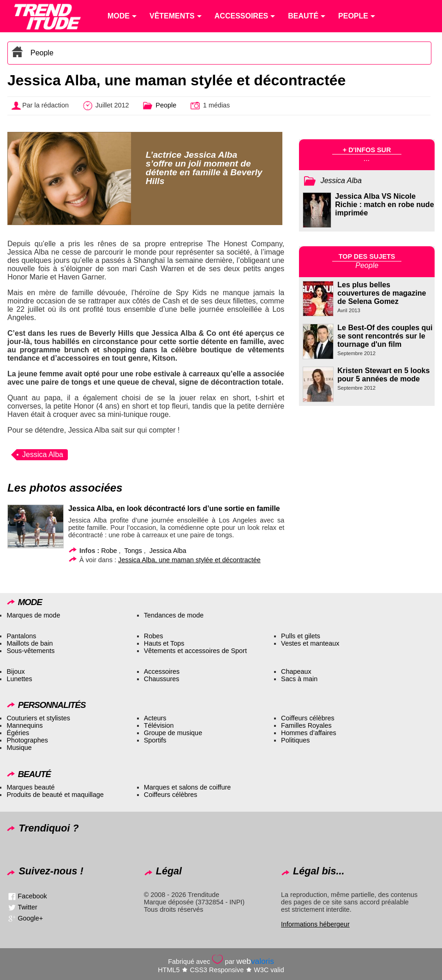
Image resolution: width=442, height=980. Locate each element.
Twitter (27, 907)
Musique (19, 748)
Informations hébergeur (315, 924)
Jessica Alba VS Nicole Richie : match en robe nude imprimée (384, 205)
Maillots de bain (30, 643)
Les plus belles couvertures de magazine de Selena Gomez (382, 293)
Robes (154, 636)
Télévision (159, 725)
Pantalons (21, 636)
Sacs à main (299, 679)
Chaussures (162, 679)
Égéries (18, 733)
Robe (109, 551)
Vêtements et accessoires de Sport (195, 651)
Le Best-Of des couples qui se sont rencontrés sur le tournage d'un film (385, 336)
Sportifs (155, 740)
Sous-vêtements (30, 651)
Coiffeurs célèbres (308, 718)
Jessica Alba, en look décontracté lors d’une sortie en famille (174, 508)
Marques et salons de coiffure (188, 787)
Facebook (32, 896)
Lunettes (19, 679)
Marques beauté (30, 787)
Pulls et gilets (301, 636)
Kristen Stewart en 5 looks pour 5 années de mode (383, 375)
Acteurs (155, 718)
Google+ (30, 918)
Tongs (133, 551)
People (42, 53)
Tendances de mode (174, 615)
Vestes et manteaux (310, 643)
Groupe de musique (173, 733)
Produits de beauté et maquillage (55, 795)
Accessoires (162, 671)
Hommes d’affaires (309, 733)
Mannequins (24, 725)
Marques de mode (33, 615)
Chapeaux (296, 671)
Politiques (295, 740)
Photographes (27, 740)
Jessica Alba (43, 454)
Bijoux (15, 671)
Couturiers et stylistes (38, 718)
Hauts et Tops (164, 643)
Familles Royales (306, 725)
